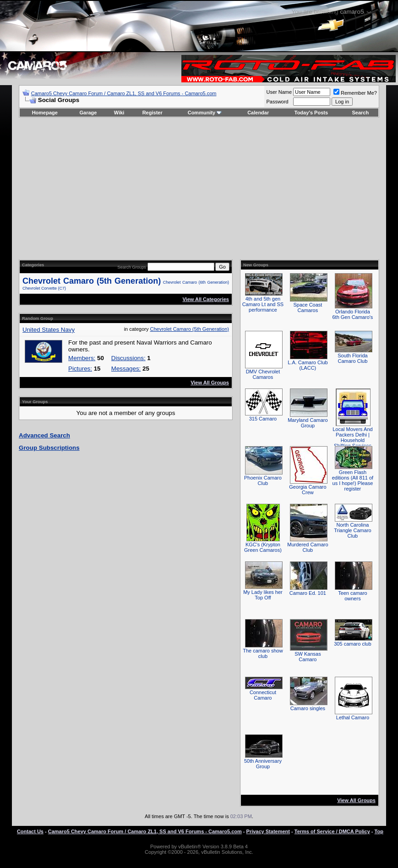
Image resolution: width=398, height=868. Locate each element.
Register (153, 113)
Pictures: (80, 369)
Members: (82, 358)
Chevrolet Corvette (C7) (44, 288)
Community (205, 113)
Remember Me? (355, 93)
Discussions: (128, 358)
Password (277, 102)
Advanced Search (44, 435)
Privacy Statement (268, 831)
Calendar (258, 113)
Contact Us (30, 831)
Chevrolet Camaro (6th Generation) (196, 282)
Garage (88, 113)
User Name (279, 92)
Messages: (126, 369)
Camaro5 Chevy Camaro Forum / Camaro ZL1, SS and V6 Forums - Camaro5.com (124, 93)
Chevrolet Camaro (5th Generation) (92, 281)
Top (379, 831)
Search (361, 113)
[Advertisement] (199, 189)
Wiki (119, 113)
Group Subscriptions (49, 448)
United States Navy (49, 330)
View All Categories (205, 299)
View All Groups (210, 383)
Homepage (45, 113)
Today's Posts (311, 113)
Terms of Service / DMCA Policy (332, 831)
